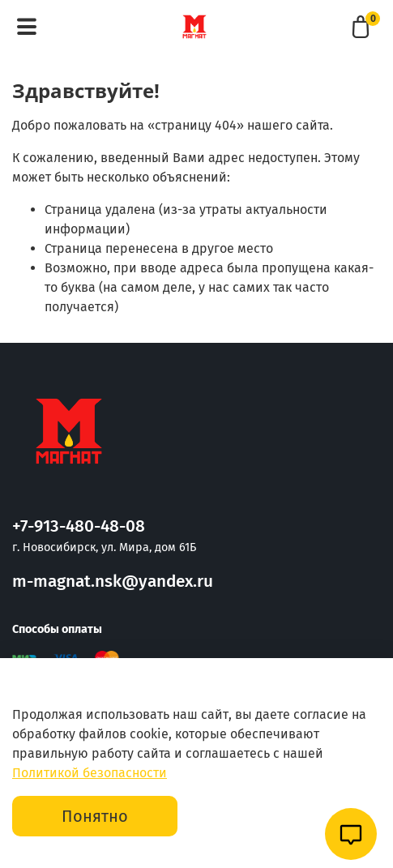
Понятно (95, 816)
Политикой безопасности (90, 773)
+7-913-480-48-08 (79, 526)
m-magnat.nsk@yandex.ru (113, 582)
